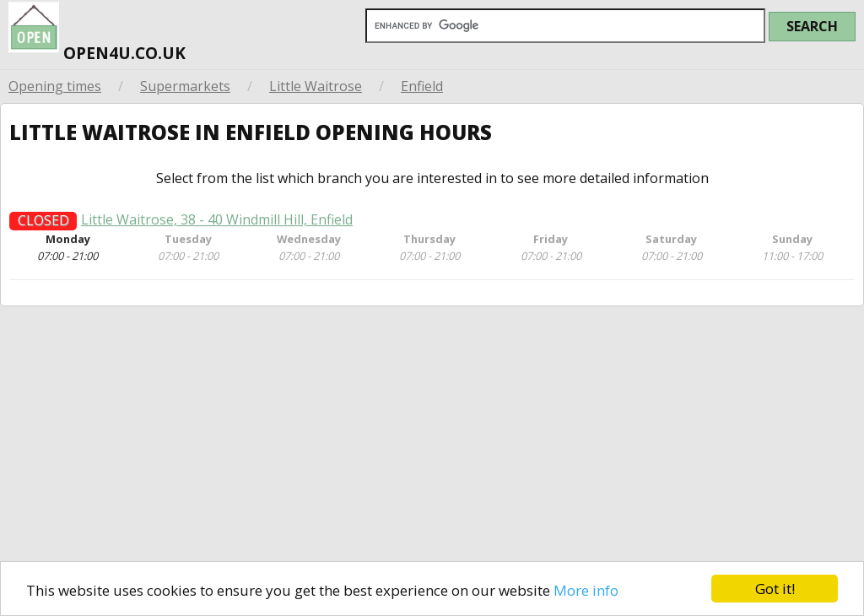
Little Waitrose (316, 86)
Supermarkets (185, 86)
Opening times (55, 86)
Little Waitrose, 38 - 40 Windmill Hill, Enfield (217, 225)
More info (586, 590)
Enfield (422, 86)
